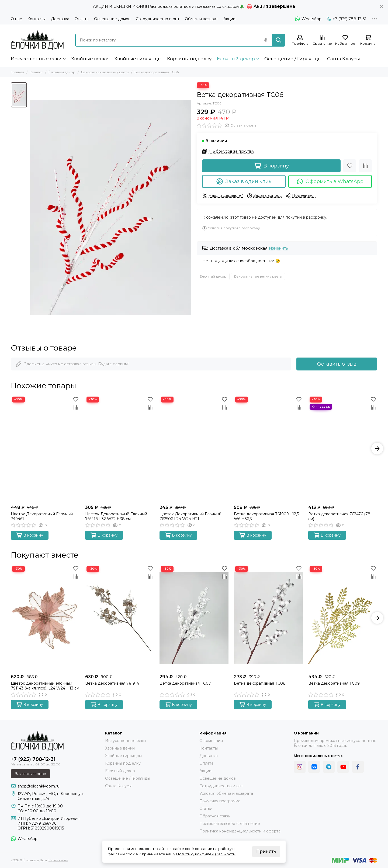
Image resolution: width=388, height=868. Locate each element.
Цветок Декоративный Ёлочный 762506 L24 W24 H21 (190, 516)
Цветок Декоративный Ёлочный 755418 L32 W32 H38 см (116, 516)
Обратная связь (215, 816)
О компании (211, 741)
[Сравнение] (322, 40)
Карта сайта (58, 860)
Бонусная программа (220, 801)
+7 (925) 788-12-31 (347, 19)
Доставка (60, 19)
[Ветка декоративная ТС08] (268, 618)
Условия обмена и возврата (226, 793)
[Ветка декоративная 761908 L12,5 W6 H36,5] (268, 449)
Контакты (36, 19)
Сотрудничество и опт (158, 19)
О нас (16, 19)
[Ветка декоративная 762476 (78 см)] (343, 449)
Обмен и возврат (201, 19)
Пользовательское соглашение (230, 824)
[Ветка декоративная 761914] (120, 618)
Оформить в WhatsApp (330, 181)
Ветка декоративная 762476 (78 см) (339, 516)
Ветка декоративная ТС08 (260, 683)
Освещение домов (112, 19)
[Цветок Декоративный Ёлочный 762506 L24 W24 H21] (194, 449)
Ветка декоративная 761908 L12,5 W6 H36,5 (266, 516)
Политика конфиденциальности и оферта (240, 831)
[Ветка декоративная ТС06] (110, 208)
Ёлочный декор (236, 59)
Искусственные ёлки (36, 59)
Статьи (206, 808)
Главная (18, 72)
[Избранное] (345, 40)
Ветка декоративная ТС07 (185, 683)
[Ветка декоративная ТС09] (343, 618)
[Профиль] (300, 40)
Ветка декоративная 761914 (112, 683)
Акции (229, 19)
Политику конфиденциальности (206, 854)
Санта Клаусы (344, 59)
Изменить (278, 248)
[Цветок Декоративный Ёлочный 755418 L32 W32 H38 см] (120, 449)
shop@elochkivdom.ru (39, 786)
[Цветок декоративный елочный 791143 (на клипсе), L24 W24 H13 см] (45, 618)
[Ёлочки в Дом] (38, 40)
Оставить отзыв (337, 364)
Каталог (36, 72)
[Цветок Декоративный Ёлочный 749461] (45, 449)
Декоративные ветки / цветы (105, 72)
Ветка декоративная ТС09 (334, 683)
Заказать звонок (30, 774)
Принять (266, 851)
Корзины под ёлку (189, 59)
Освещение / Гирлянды (293, 59)
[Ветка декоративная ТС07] (194, 618)
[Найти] (279, 40)
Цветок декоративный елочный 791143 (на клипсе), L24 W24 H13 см (45, 686)
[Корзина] (368, 40)
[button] (377, 449)
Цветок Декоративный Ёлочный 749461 (42, 516)
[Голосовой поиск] (266, 40)
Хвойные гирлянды (138, 59)
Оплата (82, 19)
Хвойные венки (90, 59)
